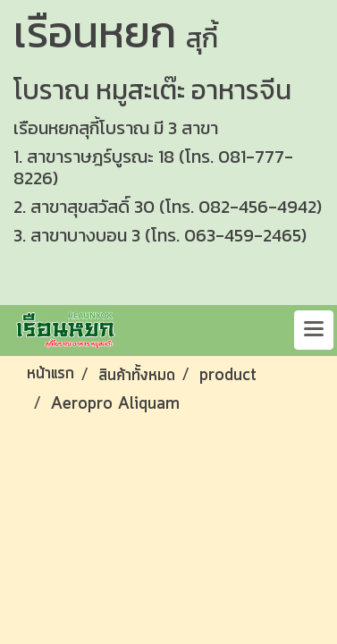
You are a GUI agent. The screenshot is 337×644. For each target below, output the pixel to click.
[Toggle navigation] (314, 330)
